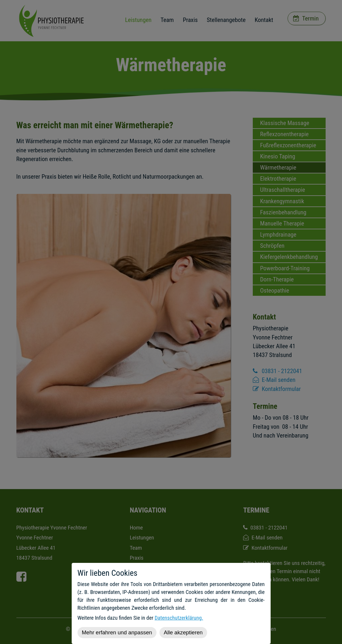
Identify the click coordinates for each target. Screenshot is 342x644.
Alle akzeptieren (183, 632)
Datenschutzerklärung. (179, 618)
